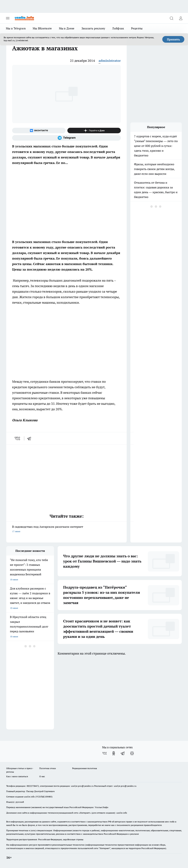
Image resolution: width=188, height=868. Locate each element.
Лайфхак (118, 28)
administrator (110, 61)
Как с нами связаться (17, 776)
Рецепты (137, 28)
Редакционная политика (85, 768)
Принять (173, 39)
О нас (42, 776)
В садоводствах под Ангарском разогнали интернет (66, 529)
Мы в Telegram (16, 28)
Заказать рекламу (93, 28)
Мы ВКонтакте (42, 28)
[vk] (18, 438)
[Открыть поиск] (171, 18)
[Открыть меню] (8, 18)
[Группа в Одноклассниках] (114, 753)
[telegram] (30, 438)
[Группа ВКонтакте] (39, 131)
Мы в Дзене (67, 28)
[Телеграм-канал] (66, 138)
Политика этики (48, 768)
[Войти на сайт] (181, 18)
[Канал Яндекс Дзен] (94, 131)
